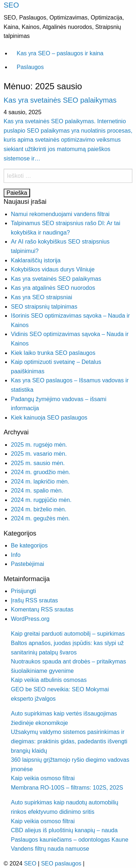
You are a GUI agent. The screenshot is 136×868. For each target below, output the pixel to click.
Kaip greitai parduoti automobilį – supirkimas (68, 634)
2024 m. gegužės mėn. (40, 518)
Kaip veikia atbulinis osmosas (49, 680)
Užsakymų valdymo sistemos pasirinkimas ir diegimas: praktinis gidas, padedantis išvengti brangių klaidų (69, 741)
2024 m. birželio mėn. (39, 509)
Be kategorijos (29, 545)
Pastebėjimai (28, 564)
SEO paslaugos (61, 863)
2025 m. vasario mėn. (39, 454)
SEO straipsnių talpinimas (44, 307)
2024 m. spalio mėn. (37, 491)
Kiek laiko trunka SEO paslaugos (53, 353)
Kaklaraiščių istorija (36, 260)
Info (16, 555)
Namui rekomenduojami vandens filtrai (60, 214)
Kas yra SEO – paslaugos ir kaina (60, 53)
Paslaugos (30, 67)
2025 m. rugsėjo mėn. (39, 445)
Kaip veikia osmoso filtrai (43, 778)
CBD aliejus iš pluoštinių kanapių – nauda (64, 830)
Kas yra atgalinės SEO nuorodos (53, 288)
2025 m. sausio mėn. (38, 463)
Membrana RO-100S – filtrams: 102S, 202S (67, 788)
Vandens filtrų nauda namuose (50, 849)
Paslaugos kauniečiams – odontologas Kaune (70, 840)
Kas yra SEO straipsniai (42, 297)
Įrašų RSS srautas (34, 600)
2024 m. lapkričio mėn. (40, 482)
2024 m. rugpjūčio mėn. (41, 500)
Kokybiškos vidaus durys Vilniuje (53, 269)
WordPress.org (30, 619)
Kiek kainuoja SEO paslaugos (49, 418)
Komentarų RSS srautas (42, 609)
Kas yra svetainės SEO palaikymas (60, 100)
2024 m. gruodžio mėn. (41, 472)
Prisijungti (23, 591)
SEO (11, 5)
